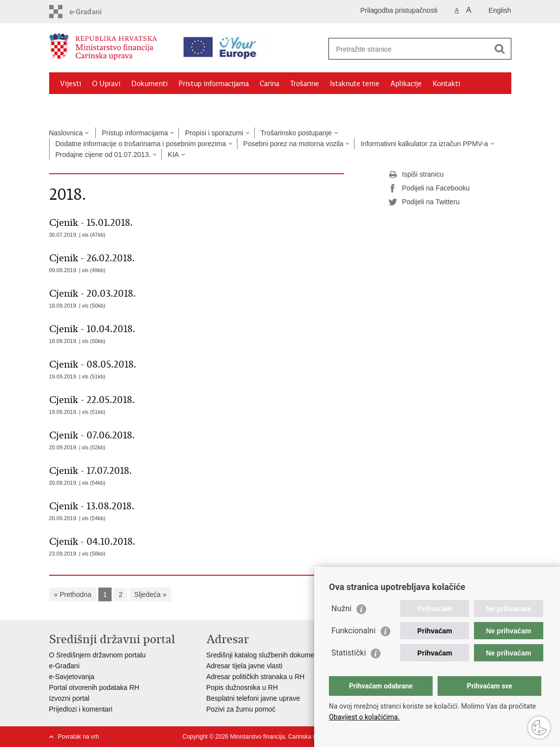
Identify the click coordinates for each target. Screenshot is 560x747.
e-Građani (64, 666)
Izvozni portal (69, 698)
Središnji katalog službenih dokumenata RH (273, 655)
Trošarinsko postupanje (296, 133)
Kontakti (446, 84)
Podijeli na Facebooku (429, 188)
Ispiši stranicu (416, 175)
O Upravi (106, 84)
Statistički (349, 653)
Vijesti (71, 84)
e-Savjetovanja (72, 677)
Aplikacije (406, 84)
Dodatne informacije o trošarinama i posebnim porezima (141, 144)
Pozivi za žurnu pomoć (241, 709)
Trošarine (305, 84)
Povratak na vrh (79, 737)
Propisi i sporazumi (214, 133)
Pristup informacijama (214, 84)
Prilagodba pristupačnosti (399, 10)
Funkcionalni (354, 631)
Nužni (341, 608)
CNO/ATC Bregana (153, 106)
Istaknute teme (355, 84)
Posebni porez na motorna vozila (294, 144)
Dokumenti (149, 84)
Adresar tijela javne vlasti (245, 666)
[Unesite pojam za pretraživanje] (411, 49)
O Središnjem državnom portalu (98, 655)
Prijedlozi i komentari (81, 709)
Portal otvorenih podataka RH (94, 687)
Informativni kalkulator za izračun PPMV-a (424, 144)
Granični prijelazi (87, 106)
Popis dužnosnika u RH (242, 687)
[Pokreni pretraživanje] (500, 49)
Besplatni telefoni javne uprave (253, 698)
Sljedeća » (150, 594)
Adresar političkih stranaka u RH (256, 677)
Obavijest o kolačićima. (364, 717)
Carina (269, 84)
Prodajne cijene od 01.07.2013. (103, 155)
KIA (173, 155)
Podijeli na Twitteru (424, 202)
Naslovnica (66, 133)
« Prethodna (73, 594)
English (500, 10)
